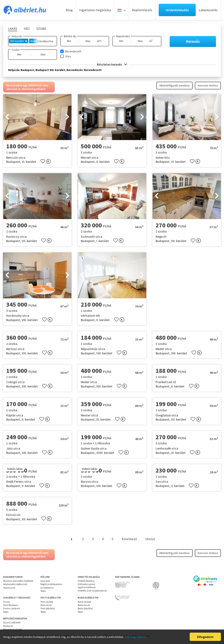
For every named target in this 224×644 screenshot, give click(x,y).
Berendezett (73, 51)
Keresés (193, 41)
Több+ (43, 591)
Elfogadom (205, 637)
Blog (69, 10)
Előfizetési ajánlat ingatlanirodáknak (87, 586)
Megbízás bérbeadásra (51, 584)
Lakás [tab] (13, 29)
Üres (68, 56)
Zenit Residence (11, 605)
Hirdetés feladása (86, 581)
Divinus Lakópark (12, 608)
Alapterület (123, 36)
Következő (129, 539)
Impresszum (9, 588)
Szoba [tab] (41, 29)
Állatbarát (8, 626)
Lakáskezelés (208, 10)
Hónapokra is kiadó (12, 629)
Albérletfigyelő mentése (175, 85)
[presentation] (7, 117)
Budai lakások (85, 602)
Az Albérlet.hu (47, 588)
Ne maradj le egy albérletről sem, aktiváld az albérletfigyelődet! (27, 87)
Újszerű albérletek (12, 622)
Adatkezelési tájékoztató (15, 584)
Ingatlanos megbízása (95, 10)
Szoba (15, 50)
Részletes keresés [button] (112, 64)
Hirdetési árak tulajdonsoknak (92, 591)
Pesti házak (46, 605)
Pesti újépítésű (48, 608)
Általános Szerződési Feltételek (18, 581)
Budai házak (84, 605)
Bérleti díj (70, 36)
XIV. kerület (19, 41)
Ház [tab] (27, 29)
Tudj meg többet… (136, 637)
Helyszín (17, 36)
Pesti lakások (47, 602)
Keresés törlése (208, 85)
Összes (7, 602)
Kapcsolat (45, 581)
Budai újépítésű (85, 608)
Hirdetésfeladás (177, 10)
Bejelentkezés (142, 10)
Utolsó (150, 539)
